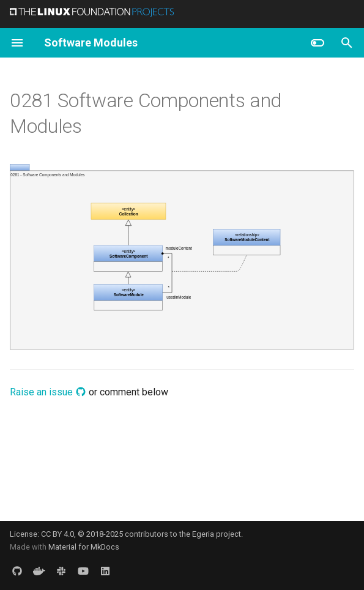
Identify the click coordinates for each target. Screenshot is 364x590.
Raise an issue (48, 392)
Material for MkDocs (84, 547)
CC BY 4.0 (58, 534)
